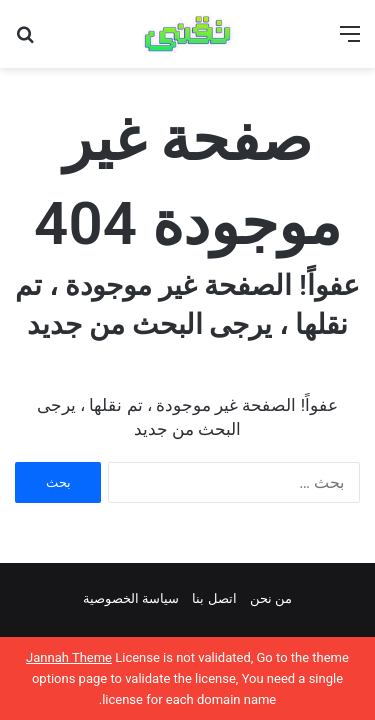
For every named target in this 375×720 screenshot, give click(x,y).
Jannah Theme (69, 657)
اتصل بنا (214, 598)
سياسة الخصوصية (131, 598)
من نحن (271, 598)
